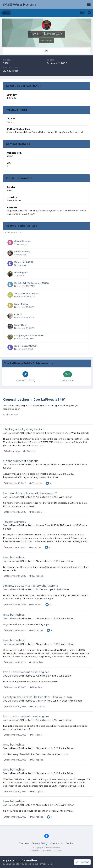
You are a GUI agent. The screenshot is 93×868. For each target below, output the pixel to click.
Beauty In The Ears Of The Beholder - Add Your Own (38, 697)
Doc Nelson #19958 (25, 346)
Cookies (70, 844)
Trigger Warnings (15, 522)
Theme (24, 844)
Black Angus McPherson (50, 465)
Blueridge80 (21, 273)
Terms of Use (45, 864)
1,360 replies (37, 707)
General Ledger (23, 241)
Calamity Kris (43, 701)
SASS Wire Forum (19, 4)
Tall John (41, 590)
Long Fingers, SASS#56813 (29, 335)
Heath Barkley (22, 252)
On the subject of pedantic (21, 461)
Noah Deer (20, 325)
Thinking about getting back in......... (26, 429)
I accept (82, 862)
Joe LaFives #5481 (50, 400)
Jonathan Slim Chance (27, 293)
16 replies (29, 451)
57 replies (36, 483)
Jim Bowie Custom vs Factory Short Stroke (31, 586)
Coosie (18, 314)
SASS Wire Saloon (62, 497)
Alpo (38, 497)
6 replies (35, 547)
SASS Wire (63, 590)
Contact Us (56, 844)
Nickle (39, 561)
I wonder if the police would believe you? (30, 493)
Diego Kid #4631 (24, 262)
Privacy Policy (39, 844)
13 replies (36, 512)
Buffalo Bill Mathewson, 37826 (31, 283)
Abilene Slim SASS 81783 (50, 525)
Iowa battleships (14, 558)
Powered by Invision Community (47, 850)
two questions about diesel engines (26, 672)
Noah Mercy (21, 304)
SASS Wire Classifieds (77, 433)
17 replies (36, 687)
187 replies (36, 576)
